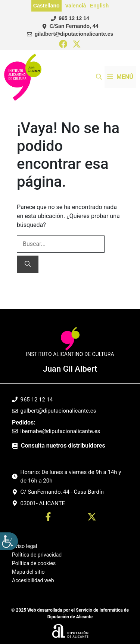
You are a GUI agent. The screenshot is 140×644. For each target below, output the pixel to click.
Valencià (76, 6)
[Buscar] (28, 264)
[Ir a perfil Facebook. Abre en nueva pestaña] (48, 518)
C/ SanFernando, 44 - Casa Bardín (62, 492)
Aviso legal (24, 546)
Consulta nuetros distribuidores (63, 446)
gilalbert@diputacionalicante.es (74, 34)
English (99, 6)
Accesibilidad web (33, 580)
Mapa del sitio (28, 572)
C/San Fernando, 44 (74, 26)
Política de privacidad (37, 555)
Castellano (46, 6)
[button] (99, 77)
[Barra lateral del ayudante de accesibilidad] (9, 541)
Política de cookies (34, 563)
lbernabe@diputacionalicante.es (60, 431)
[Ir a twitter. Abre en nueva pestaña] (92, 518)
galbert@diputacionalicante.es (58, 411)
